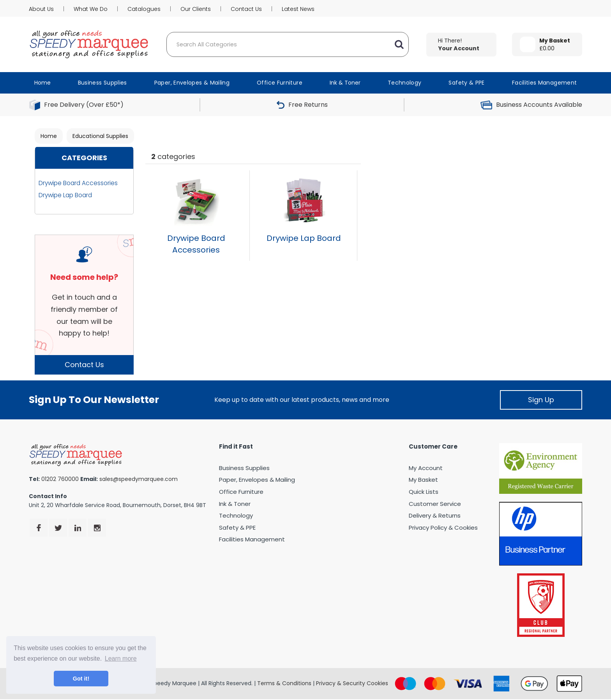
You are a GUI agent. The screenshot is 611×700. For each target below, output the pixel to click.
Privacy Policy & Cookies (443, 528)
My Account (426, 468)
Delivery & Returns (435, 515)
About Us (41, 9)
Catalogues (144, 9)
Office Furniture (280, 83)
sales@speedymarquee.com (139, 479)
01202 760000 (60, 479)
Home (42, 83)
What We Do (91, 9)
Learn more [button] (121, 658)
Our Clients (196, 9)
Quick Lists (424, 492)
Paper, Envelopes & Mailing (192, 83)
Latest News (298, 9)
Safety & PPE (466, 83)
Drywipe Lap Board (65, 195)
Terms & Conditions (284, 683)
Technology (405, 83)
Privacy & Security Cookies (352, 683)
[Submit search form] (399, 44)
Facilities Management (545, 83)
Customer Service (435, 504)
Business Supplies (102, 83)
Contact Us (246, 9)
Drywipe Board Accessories (78, 183)
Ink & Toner (345, 83)
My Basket (423, 480)
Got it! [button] (81, 679)
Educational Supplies (100, 136)
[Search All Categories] (288, 44)
